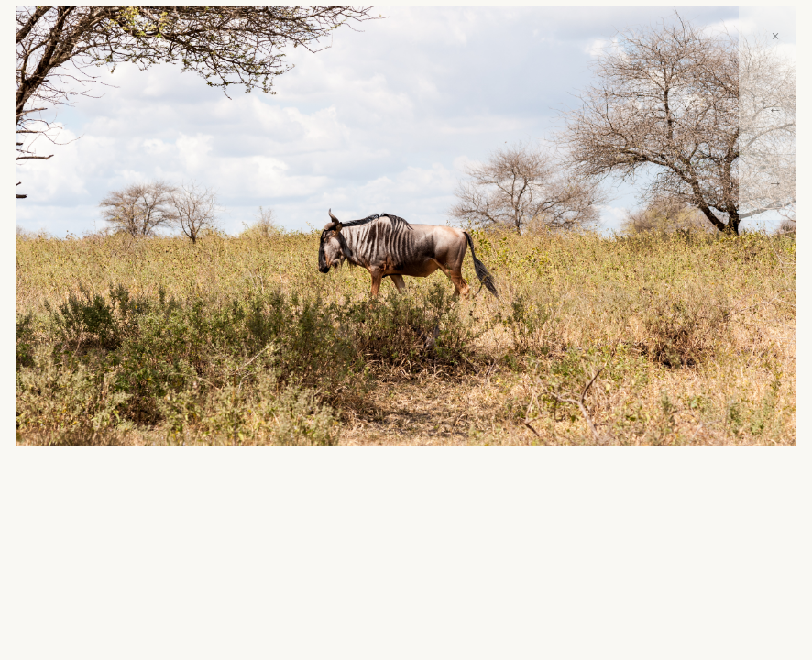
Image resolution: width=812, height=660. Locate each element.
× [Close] (775, 36)
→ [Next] (775, 183)
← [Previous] (775, 110)
